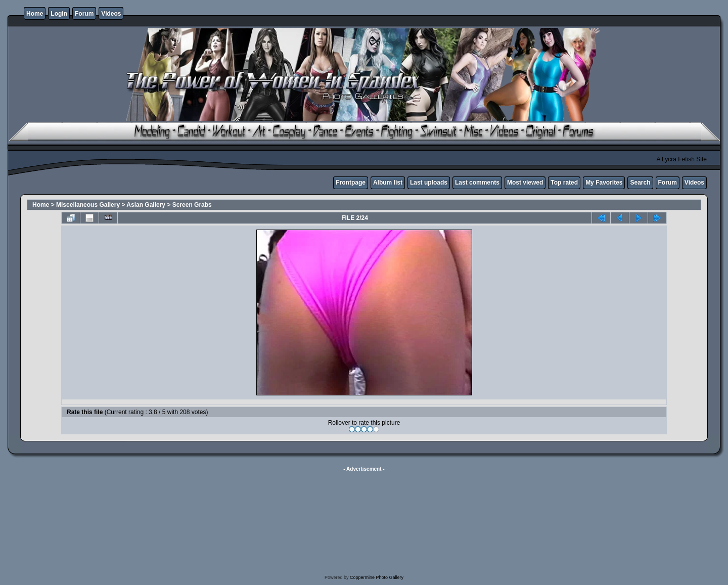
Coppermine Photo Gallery (377, 577)
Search (640, 183)
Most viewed (525, 183)
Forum (84, 14)
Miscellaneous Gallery (88, 205)
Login (59, 14)
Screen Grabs (192, 205)
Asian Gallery (146, 205)
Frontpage (351, 183)
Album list (388, 183)
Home (35, 14)
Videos (111, 14)
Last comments (477, 183)
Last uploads (429, 183)
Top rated (564, 183)
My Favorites (604, 183)
